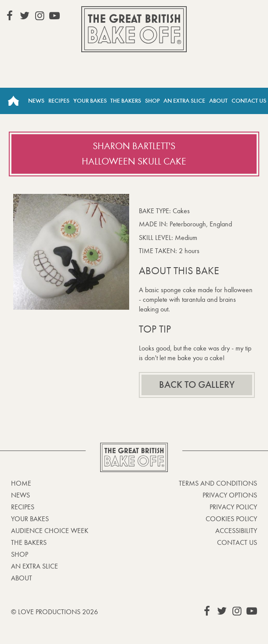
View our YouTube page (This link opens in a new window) (54, 16)
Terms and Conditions (218, 483)
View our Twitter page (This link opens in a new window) (25, 16)
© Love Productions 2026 (54, 612)
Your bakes (30, 519)
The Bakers (126, 101)
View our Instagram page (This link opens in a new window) (40, 16)
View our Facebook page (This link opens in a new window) (10, 16)
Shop (152, 101)
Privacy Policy (233, 507)
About (218, 101)
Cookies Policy (231, 519)
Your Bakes (90, 101)
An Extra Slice (184, 101)
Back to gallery (197, 385)
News (36, 101)
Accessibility (236, 531)
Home (13, 101)
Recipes (59, 101)
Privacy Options (230, 495)
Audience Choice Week (50, 531)
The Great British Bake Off (134, 29)
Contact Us (249, 101)
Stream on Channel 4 (225, 15)
